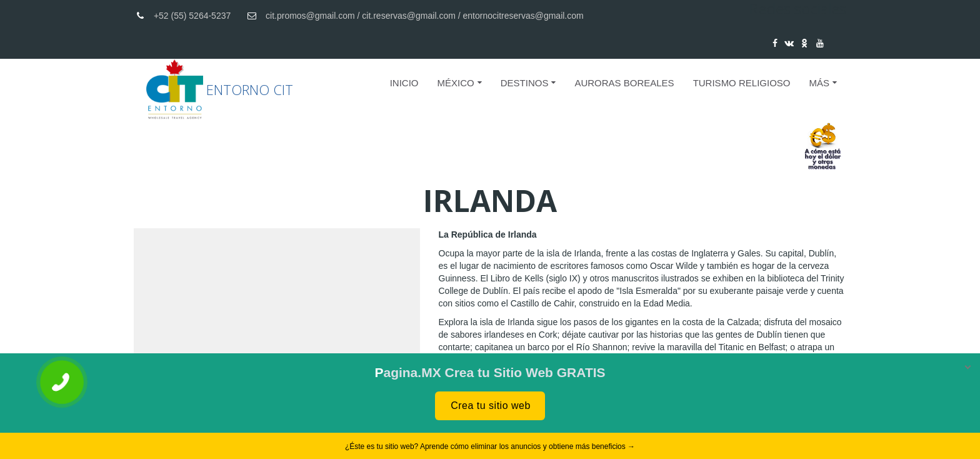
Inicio (404, 83)
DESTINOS (525, 83)
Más (819, 83)
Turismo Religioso (742, 83)
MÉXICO (456, 83)
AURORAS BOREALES (624, 83)
